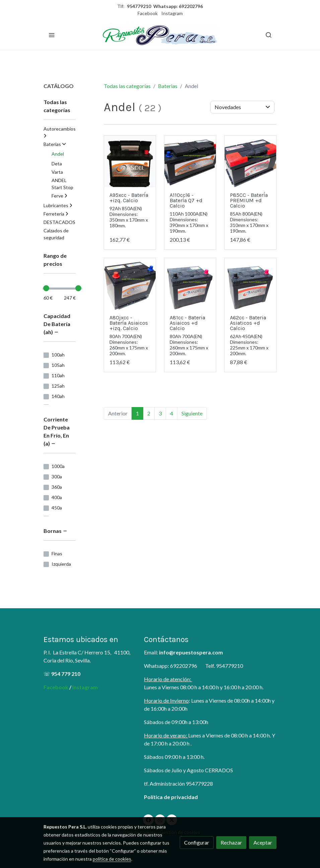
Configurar (197, 842)
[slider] (46, 288)
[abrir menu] (52, 35)
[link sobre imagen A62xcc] (130, 284)
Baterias (168, 86)
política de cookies (112, 859)
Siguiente (192, 413)
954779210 (139, 6)
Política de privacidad (171, 797)
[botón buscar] (268, 35)
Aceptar (263, 842)
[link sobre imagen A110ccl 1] (190, 161)
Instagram (172, 13)
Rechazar (231, 842)
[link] (160, 35)
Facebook (148, 13)
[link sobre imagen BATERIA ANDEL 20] (130, 161)
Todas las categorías (127, 86)
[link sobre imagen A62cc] (190, 284)
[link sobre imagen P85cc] (250, 161)
